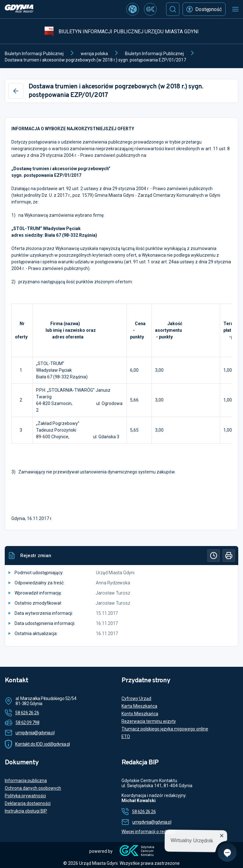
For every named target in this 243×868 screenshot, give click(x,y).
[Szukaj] (173, 9)
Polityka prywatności (25, 796)
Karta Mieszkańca (139, 706)
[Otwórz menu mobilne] (235, 9)
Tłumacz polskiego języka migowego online (165, 729)
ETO (126, 736)
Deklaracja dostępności (28, 803)
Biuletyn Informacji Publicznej (34, 54)
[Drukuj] (229, 556)
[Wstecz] (16, 91)
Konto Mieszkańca (140, 714)
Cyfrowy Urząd (136, 698)
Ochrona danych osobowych (33, 788)
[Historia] (214, 556)
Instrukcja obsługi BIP (26, 811)
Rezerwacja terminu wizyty (149, 721)
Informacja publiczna (26, 781)
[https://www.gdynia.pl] (19, 9)
